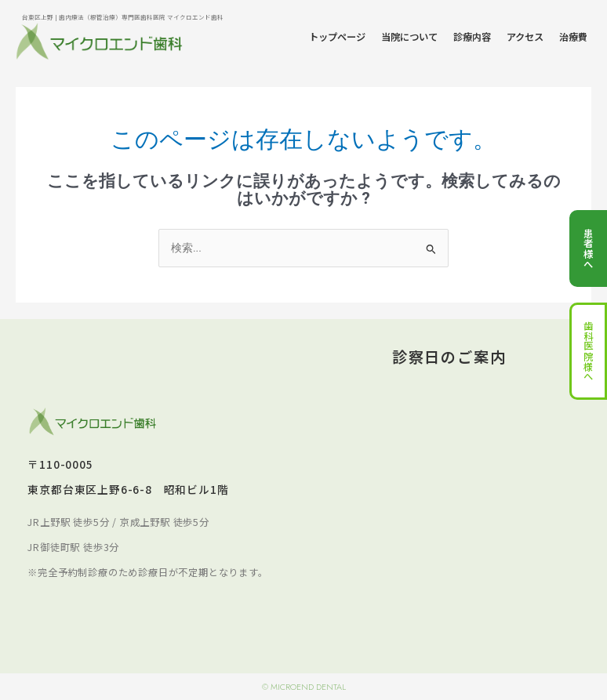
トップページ (337, 37)
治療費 (573, 37)
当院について (409, 37)
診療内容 (472, 37)
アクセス (525, 37)
